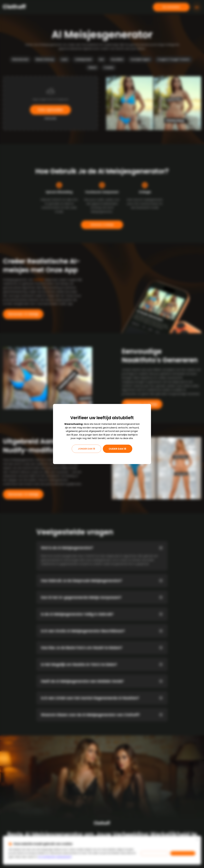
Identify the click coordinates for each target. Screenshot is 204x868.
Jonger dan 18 (86, 449)
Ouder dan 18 (117, 449)
